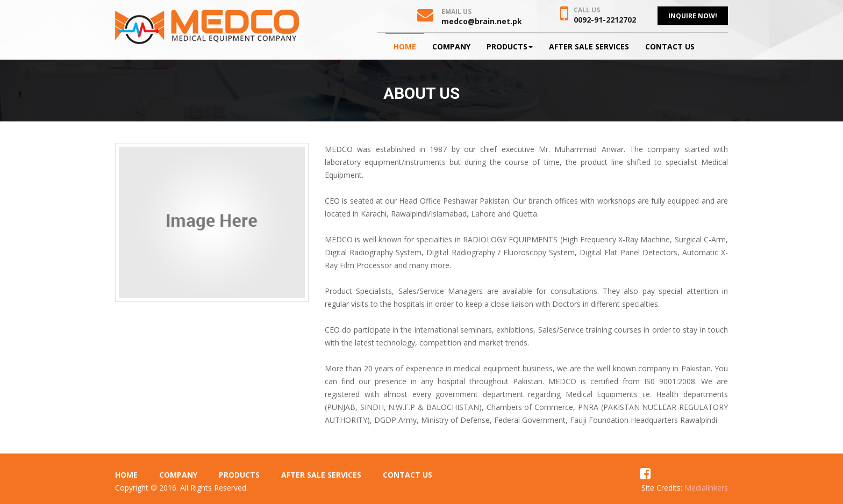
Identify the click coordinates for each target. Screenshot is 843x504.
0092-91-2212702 (605, 20)
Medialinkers (706, 488)
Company (451, 46)
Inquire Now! (693, 16)
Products (510, 46)
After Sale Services (589, 46)
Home (405, 46)
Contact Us (670, 46)
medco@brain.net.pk (482, 21)
